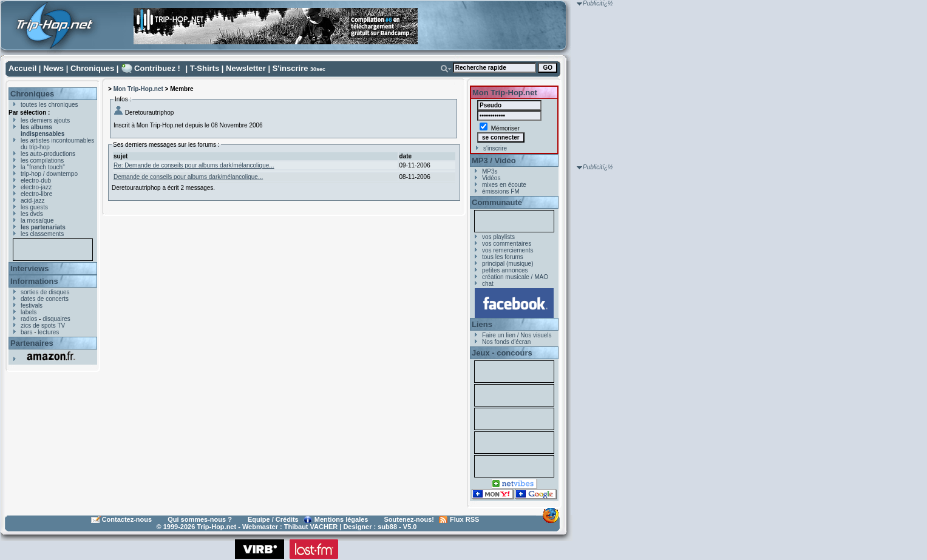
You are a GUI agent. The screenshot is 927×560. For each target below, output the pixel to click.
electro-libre (36, 194)
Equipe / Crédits (273, 519)
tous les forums (503, 257)
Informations (34, 281)
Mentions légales (341, 519)
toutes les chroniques (49, 105)
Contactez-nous (127, 519)
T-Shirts (205, 68)
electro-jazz (36, 187)
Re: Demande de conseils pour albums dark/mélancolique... (194, 165)
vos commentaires (507, 244)
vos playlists (498, 237)
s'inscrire (495, 148)
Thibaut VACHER (311, 527)
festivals (32, 305)
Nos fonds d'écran (506, 342)
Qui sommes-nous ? (200, 519)
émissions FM (501, 191)
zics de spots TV (43, 326)
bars (26, 332)
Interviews (30, 268)
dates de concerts (45, 299)
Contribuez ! (157, 68)
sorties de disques (45, 292)
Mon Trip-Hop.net (138, 89)
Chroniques (92, 68)
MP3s (490, 171)
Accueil (22, 68)
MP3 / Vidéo (494, 160)
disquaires (56, 319)
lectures (48, 332)
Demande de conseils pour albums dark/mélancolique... (188, 177)
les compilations (42, 160)
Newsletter (246, 68)
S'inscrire (290, 68)
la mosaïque (37, 221)
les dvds (32, 214)
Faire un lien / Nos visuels (517, 335)
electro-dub (36, 180)
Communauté (497, 202)
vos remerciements (508, 250)
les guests (34, 207)
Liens (482, 324)
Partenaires (32, 343)
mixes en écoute (504, 185)
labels (29, 312)
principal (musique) (508, 264)
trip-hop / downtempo (49, 174)
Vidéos (491, 178)
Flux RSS (464, 519)
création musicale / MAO (515, 277)
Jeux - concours (502, 353)
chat (488, 284)
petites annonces (505, 270)
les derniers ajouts (45, 120)
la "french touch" (43, 167)
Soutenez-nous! (409, 519)
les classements (42, 234)
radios (29, 319)
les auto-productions (48, 154)
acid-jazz (32, 201)
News (53, 68)
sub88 (387, 527)
